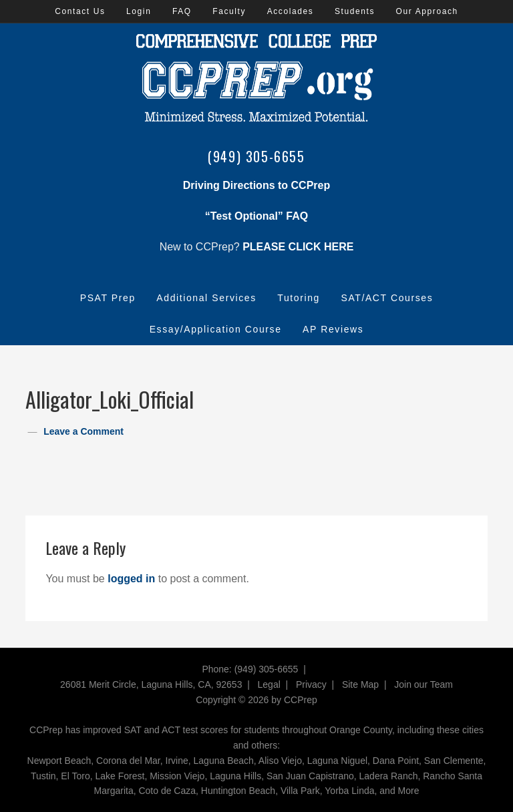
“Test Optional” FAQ (256, 216)
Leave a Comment (83, 431)
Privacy (311, 684)
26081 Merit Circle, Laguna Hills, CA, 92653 (151, 684)
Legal (269, 684)
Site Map (360, 684)
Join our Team (423, 684)
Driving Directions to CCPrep (256, 185)
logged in (131, 579)
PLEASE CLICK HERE (298, 247)
